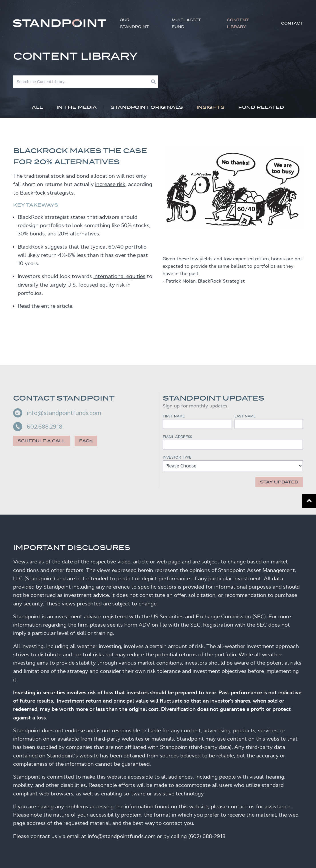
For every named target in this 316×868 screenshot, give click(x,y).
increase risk (110, 184)
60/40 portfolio (127, 247)
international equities (119, 276)
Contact (292, 23)
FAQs (86, 441)
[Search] (82, 82)
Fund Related (261, 107)
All (37, 107)
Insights (211, 107)
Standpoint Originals (147, 107)
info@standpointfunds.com (57, 413)
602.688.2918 (38, 427)
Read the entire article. (46, 306)
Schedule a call (42, 441)
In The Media (77, 107)
